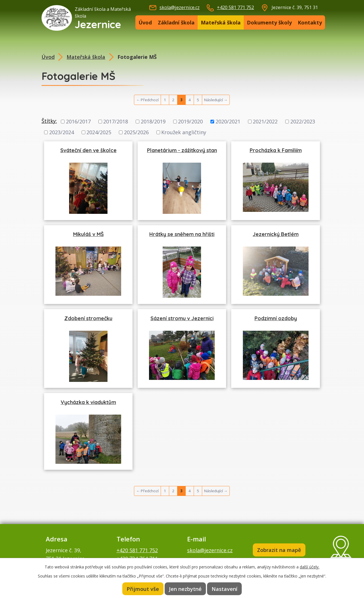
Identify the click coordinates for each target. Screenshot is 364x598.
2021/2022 (265, 121)
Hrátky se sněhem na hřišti (182, 234)
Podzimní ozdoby (276, 318)
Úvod (145, 22)
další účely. (310, 567)
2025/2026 (136, 132)
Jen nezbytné (185, 589)
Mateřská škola (221, 22)
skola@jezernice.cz (180, 7)
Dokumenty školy (269, 22)
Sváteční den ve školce (88, 150)
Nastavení (225, 589)
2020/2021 (228, 121)
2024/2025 (99, 132)
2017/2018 (116, 121)
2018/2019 (153, 121)
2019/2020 (190, 121)
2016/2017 (78, 121)
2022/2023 (303, 121)
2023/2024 (62, 132)
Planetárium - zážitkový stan (182, 150)
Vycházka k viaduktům (88, 402)
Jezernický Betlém (276, 234)
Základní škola (176, 22)
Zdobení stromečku (88, 318)
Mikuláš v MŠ (88, 234)
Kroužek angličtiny (184, 132)
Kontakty (310, 22)
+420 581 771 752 (235, 7)
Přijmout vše (143, 589)
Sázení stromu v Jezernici (182, 318)
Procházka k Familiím (276, 150)
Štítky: (49, 121)
